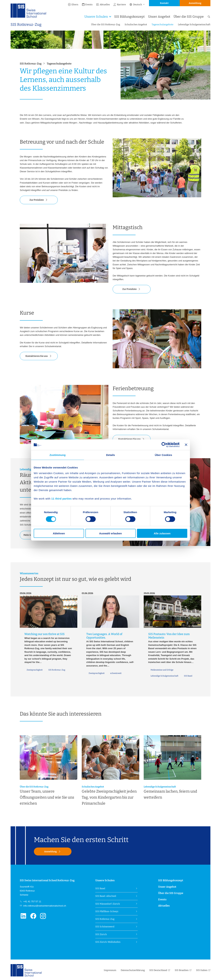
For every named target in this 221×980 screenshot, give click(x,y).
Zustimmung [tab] (58, 455)
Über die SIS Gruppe (189, 17)
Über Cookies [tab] (163, 455)
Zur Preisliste (37, 200)
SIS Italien (202, 970)
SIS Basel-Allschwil (106, 896)
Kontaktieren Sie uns (37, 356)
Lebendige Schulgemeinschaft (194, 24)
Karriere (120, 5)
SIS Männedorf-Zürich (108, 904)
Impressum (110, 970)
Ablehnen (59, 533)
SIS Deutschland (158, 970)
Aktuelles (103, 5)
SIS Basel (100, 888)
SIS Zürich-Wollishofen (108, 942)
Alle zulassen (162, 533)
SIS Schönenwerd (105, 927)
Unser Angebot (159, 17)
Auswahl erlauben (110, 533)
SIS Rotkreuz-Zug (26, 25)
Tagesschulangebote (162, 24)
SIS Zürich (101, 934)
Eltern (73, 5)
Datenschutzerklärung (133, 970)
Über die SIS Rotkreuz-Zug (106, 24)
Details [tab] (110, 455)
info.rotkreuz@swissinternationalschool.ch (44, 906)
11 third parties (62, 498)
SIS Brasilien (182, 970)
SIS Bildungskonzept (129, 17)
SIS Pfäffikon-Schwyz (107, 911)
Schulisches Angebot (136, 24)
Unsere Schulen (96, 17)
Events (87, 5)
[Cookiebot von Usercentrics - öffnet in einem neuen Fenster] (164, 445)
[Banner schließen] (186, 445)
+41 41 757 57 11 (32, 901)
